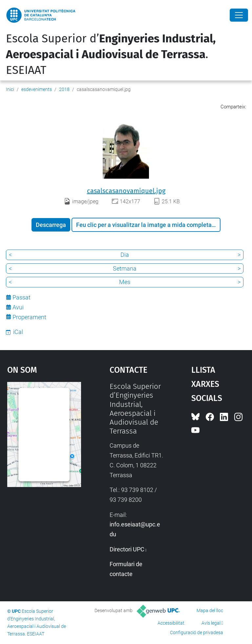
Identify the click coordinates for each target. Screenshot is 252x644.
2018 (64, 89)
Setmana (125, 268)
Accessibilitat (171, 623)
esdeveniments (37, 89)
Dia (125, 255)
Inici (10, 89)
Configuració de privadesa (197, 633)
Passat (21, 297)
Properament (29, 317)
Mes (125, 282)
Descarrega (51, 225)
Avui (18, 307)
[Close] (239, 15)
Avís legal (211, 623)
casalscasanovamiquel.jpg (126, 191)
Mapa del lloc (210, 611)
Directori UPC (127, 549)
